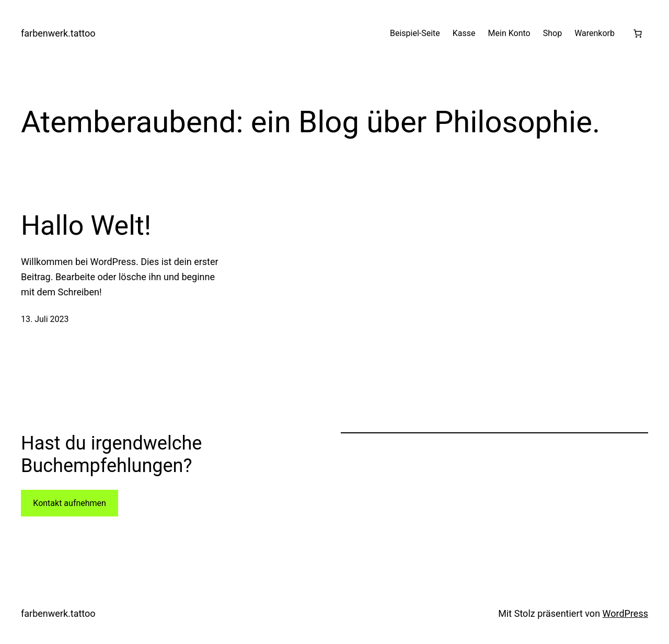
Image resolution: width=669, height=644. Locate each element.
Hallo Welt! (86, 226)
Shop (552, 33)
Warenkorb (595, 33)
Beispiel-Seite (415, 33)
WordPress (625, 613)
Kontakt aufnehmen (70, 503)
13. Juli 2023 (45, 319)
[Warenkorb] (638, 33)
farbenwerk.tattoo (58, 33)
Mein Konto (509, 33)
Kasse (464, 33)
